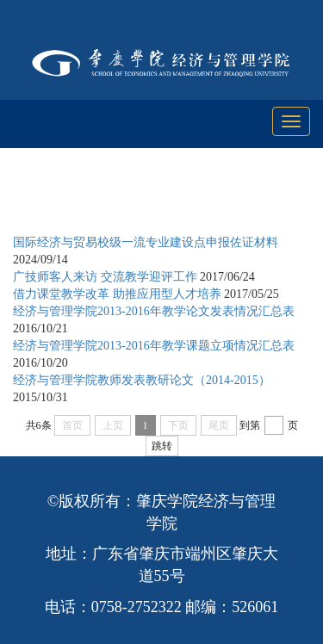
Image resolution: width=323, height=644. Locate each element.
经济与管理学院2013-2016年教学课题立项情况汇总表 (154, 346)
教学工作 (161, 199)
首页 (105, 199)
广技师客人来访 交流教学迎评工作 (105, 277)
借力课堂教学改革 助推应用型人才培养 (117, 294)
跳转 (162, 446)
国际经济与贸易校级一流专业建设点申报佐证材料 (146, 242)
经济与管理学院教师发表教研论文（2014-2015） (142, 380)
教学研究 (229, 199)
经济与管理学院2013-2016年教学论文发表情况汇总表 (154, 311)
